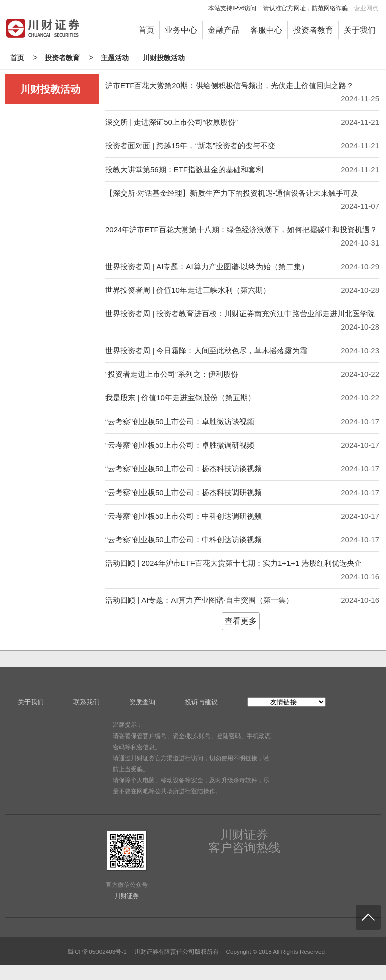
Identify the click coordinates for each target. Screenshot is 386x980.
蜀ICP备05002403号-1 (97, 952)
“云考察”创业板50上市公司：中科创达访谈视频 (183, 540)
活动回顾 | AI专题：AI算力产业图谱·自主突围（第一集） (199, 600)
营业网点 (366, 8)
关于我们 (360, 30)
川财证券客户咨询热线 (244, 841)
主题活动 (115, 58)
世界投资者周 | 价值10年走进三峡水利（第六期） (188, 290)
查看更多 (241, 621)
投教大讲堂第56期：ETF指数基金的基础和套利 (184, 169)
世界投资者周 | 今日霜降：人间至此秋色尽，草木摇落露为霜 (206, 350)
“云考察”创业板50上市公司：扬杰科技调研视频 (183, 492)
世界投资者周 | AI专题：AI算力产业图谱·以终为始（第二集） (207, 266)
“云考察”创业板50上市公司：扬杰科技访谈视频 (183, 469)
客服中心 (266, 30)
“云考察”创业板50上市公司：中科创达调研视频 (183, 516)
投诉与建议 (201, 702)
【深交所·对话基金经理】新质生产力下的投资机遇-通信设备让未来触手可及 (232, 193)
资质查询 (142, 702)
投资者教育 (313, 30)
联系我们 (86, 702)
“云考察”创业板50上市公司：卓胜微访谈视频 (180, 421)
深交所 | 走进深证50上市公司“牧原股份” (171, 122)
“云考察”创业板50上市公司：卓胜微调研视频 (180, 445)
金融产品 (224, 30)
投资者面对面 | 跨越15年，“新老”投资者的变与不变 (190, 146)
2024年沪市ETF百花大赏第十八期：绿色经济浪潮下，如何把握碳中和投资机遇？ (241, 230)
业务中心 (181, 30)
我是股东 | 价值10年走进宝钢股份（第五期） (180, 398)
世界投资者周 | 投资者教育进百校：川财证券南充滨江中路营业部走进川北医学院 (240, 314)
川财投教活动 (164, 58)
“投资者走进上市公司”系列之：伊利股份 (172, 374)
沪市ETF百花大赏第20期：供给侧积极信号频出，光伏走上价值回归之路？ (229, 85)
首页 (146, 30)
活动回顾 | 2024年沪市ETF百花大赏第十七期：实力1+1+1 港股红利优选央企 (233, 563)
